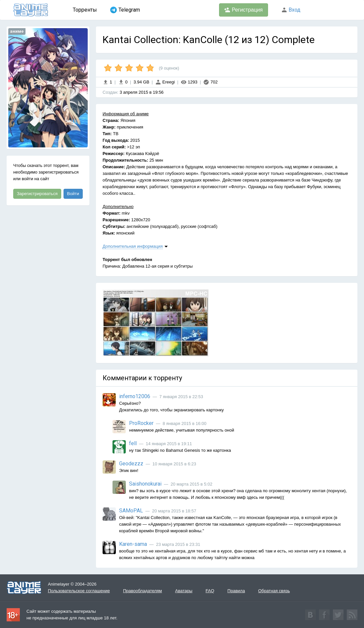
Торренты (85, 10)
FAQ (210, 591)
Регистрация (244, 10)
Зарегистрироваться (37, 194)
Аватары (184, 591)
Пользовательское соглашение (79, 591)
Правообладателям (142, 591)
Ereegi (165, 82)
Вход (291, 10)
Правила (236, 591)
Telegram (125, 10)
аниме (17, 31)
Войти (73, 194)
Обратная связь (274, 591)
